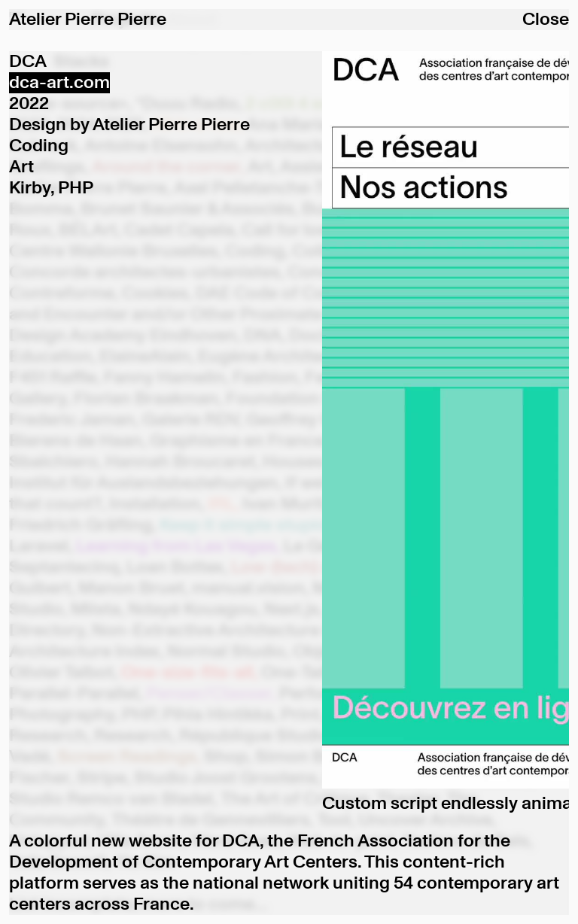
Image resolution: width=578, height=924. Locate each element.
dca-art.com (59, 83)
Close (546, 20)
